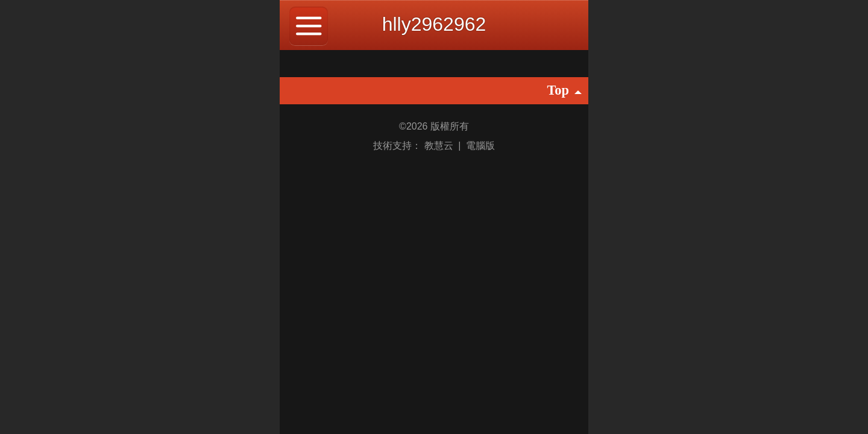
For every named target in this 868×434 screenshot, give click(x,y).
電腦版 (480, 146)
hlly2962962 (434, 24)
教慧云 (440, 146)
